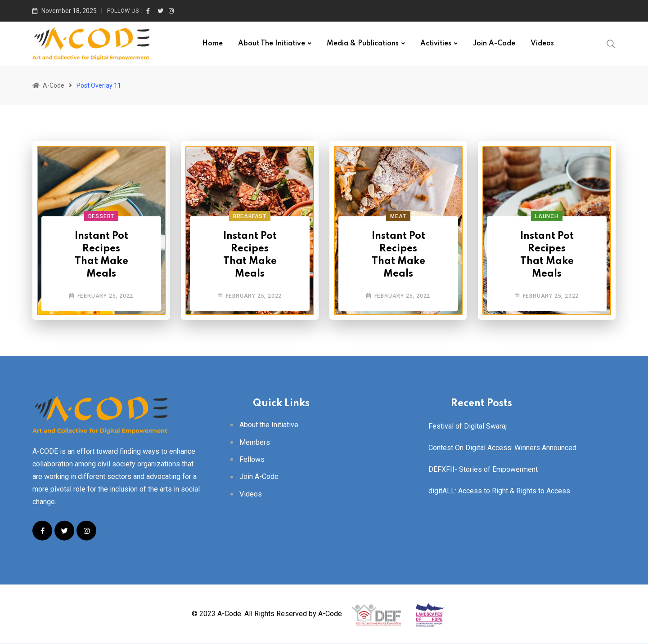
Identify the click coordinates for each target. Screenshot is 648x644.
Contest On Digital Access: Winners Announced (502, 448)
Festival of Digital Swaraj (468, 426)
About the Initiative (272, 44)
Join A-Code (494, 44)
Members (255, 442)
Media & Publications (363, 44)
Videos (542, 44)
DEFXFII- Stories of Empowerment (483, 469)
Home (212, 44)
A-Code (330, 614)
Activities (436, 44)
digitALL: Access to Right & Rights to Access (499, 491)
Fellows (252, 459)
